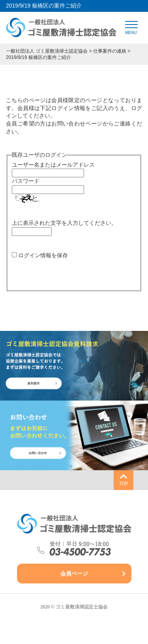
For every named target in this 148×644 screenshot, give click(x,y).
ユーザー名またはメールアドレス (53, 165)
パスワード (26, 181)
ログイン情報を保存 (43, 255)
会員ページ (74, 574)
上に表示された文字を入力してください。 (64, 223)
